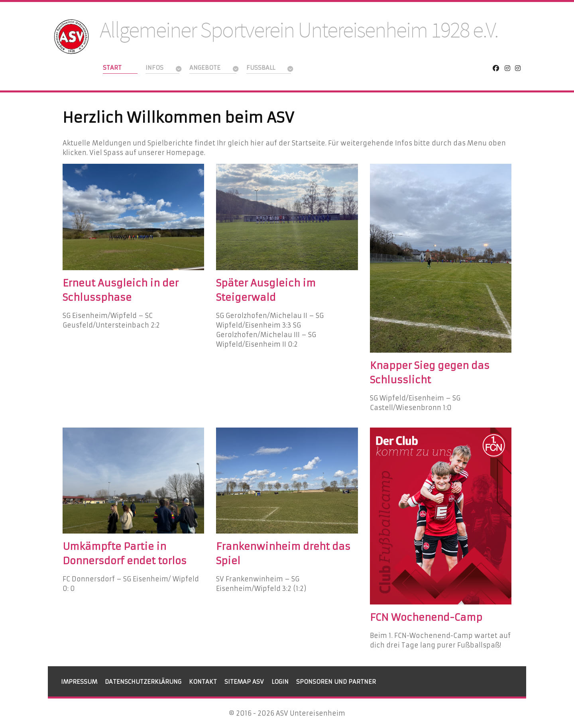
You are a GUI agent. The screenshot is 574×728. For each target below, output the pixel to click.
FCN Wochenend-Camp (426, 618)
